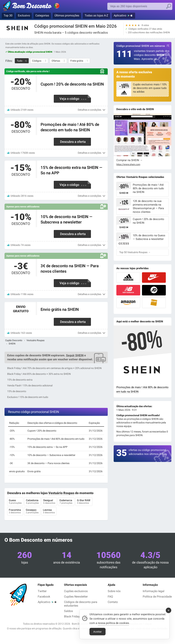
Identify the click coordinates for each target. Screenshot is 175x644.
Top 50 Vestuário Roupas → (135, 252)
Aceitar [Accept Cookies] (98, 634)
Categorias (42, 15)
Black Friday (72, 616)
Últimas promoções (67, 15)
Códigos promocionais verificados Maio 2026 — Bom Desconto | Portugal (35, 7)
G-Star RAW (84, 502)
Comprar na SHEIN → (129, 160)
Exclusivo (24, 15)
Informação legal (154, 591)
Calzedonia (32, 502)
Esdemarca (66, 502)
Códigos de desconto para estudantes (81, 604)
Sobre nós (114, 591)
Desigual (49, 502)
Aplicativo (120, 15)
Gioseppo (32, 511)
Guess (15, 502)
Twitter (42, 591)
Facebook (44, 597)
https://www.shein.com (128, 165)
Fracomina (15, 511)
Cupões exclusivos (76, 591)
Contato (113, 602)
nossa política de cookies (113, 625)
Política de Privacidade (157, 597)
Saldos (68, 611)
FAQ (110, 597)
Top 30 (8, 15)
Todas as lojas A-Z (96, 15)
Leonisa (49, 511)
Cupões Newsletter (76, 597)
